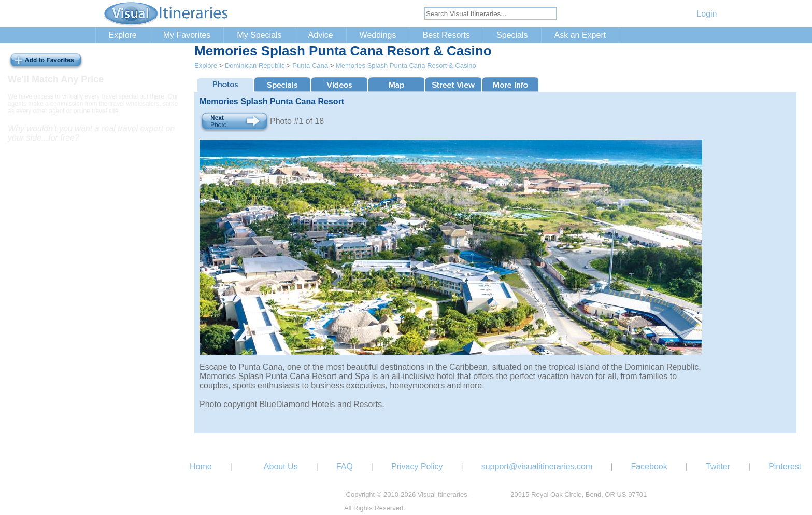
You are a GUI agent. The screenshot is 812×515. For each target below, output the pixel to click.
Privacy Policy (417, 467)
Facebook (649, 467)
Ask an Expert (580, 35)
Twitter (718, 467)
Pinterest (785, 467)
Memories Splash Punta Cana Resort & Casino (406, 66)
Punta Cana (310, 66)
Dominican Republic (255, 66)
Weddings (378, 35)
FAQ (345, 467)
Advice (321, 35)
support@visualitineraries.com (537, 467)
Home (201, 467)
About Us (281, 467)
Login (707, 14)
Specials (512, 35)
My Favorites (187, 35)
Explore (123, 35)
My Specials (259, 35)
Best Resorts (446, 35)
